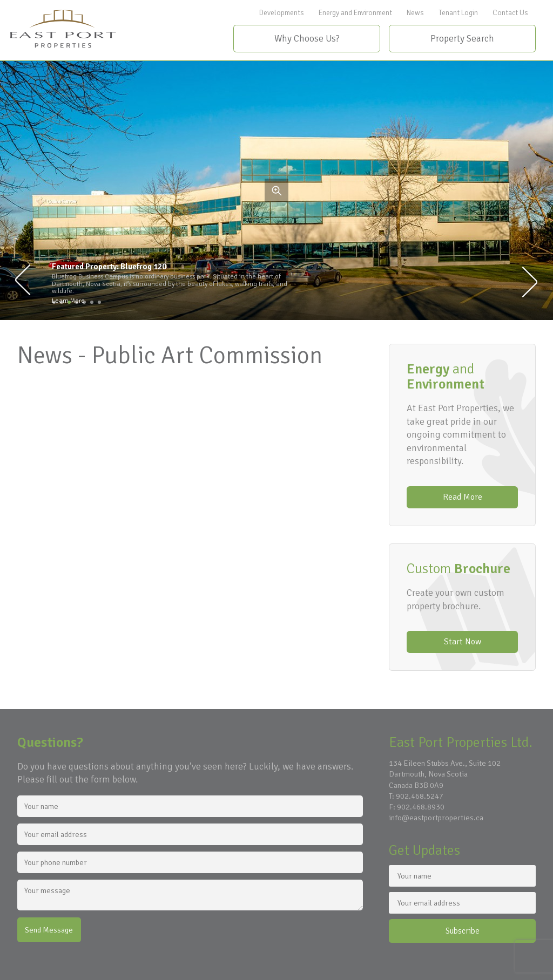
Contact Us (510, 13)
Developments (282, 13)
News (415, 13)
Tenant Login (458, 13)
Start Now (463, 642)
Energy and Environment (355, 13)
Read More (463, 497)
